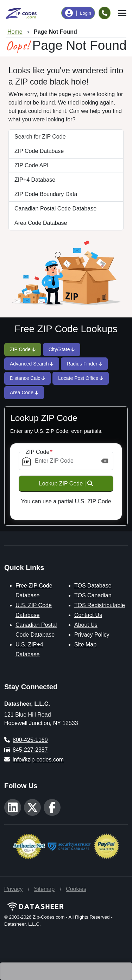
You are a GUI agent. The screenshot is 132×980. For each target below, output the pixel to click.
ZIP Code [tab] (23, 349)
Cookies (76, 889)
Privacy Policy (92, 635)
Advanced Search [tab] (32, 364)
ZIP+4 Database (35, 180)
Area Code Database (41, 223)
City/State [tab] (62, 349)
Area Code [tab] (24, 392)
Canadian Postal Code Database (55, 209)
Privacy (13, 889)
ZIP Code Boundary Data (46, 194)
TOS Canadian (93, 595)
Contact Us (88, 615)
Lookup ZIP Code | (66, 484)
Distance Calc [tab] (27, 378)
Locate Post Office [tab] (81, 378)
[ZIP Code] (66, 461)
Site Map (85, 645)
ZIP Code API (32, 165)
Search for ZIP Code (40, 137)
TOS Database (93, 586)
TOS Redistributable (100, 605)
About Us (86, 625)
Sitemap (44, 889)
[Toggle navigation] (122, 13)
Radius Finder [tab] (84, 364)
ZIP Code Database (39, 151)
